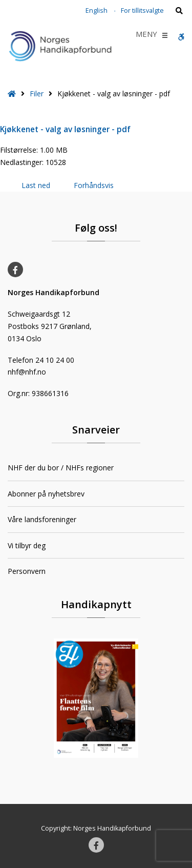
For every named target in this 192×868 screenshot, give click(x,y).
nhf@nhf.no (27, 372)
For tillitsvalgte (142, 11)
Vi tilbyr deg (27, 545)
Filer (37, 94)
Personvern (27, 571)
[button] (146, 35)
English (97, 11)
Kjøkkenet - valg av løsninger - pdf (65, 129)
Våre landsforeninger (42, 519)
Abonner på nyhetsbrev (46, 494)
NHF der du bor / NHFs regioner (61, 468)
